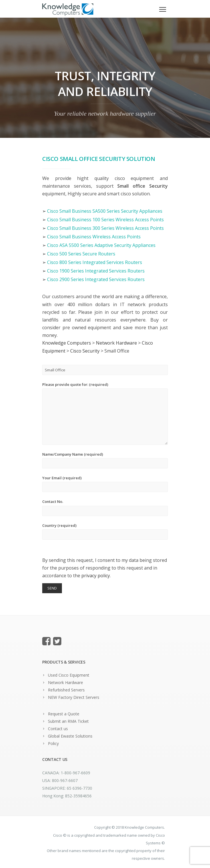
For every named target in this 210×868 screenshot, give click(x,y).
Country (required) (105, 531)
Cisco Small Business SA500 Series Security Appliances (105, 211)
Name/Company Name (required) (105, 460)
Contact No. (105, 507)
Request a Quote (64, 714)
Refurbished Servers (66, 690)
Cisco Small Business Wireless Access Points (94, 237)
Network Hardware (65, 682)
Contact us (58, 729)
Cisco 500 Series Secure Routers (81, 254)
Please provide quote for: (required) (105, 413)
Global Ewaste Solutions (70, 736)
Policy (53, 743)
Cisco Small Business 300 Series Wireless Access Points (105, 228)
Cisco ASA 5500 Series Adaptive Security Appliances (101, 245)
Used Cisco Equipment (69, 675)
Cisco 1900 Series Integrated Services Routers (96, 271)
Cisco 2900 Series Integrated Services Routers (96, 279)
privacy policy (96, 576)
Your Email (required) (105, 484)
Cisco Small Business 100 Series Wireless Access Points (105, 220)
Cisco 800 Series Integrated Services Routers (95, 262)
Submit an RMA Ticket (68, 721)
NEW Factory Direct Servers (74, 697)
